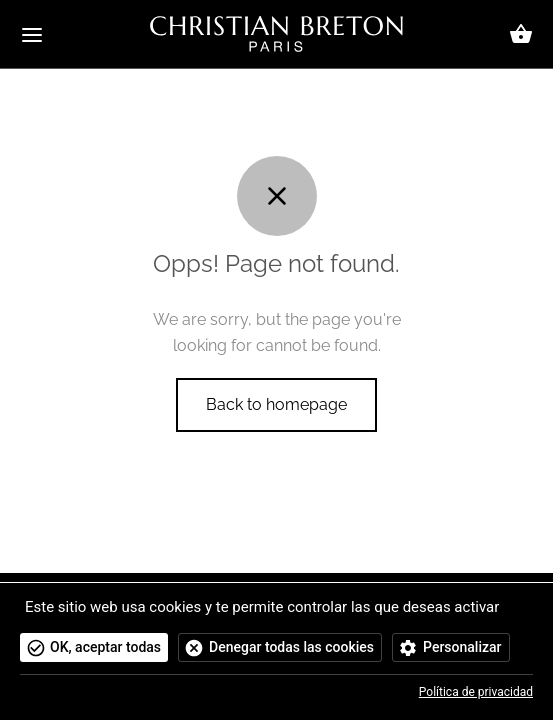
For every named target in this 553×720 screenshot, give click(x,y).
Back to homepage (276, 404)
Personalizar (462, 647)
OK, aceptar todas (105, 647)
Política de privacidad (476, 692)
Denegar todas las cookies (291, 647)
